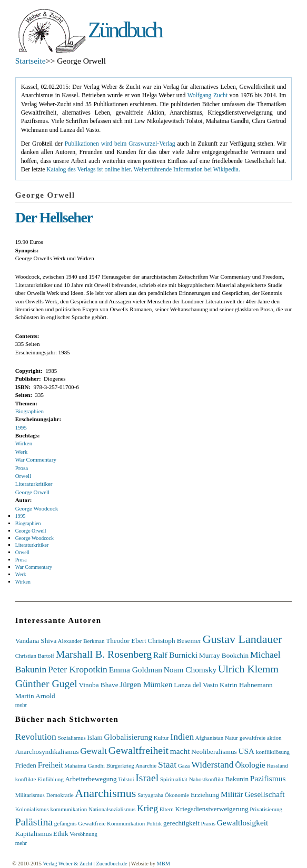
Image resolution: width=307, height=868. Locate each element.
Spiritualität (174, 779)
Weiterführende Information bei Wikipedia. (187, 170)
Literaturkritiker (34, 484)
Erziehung (205, 795)
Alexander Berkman (81, 641)
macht (180, 751)
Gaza (184, 765)
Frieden (26, 765)
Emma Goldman (136, 670)
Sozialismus (72, 738)
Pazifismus (268, 778)
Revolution (36, 737)
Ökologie (250, 765)
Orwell (23, 476)
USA (246, 751)
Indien (182, 737)
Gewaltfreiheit (138, 750)
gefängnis (66, 823)
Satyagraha (150, 795)
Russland (277, 765)
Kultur (161, 738)
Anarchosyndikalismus (47, 752)
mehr (21, 704)
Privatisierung (266, 809)
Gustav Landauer (242, 639)
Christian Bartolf (35, 656)
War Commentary (36, 459)
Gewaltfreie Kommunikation (111, 823)
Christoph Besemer (175, 641)
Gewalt (93, 751)
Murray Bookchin (224, 655)
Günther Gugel (46, 683)
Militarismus (30, 795)
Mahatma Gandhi (85, 765)
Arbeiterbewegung (91, 779)
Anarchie (146, 765)
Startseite (31, 61)
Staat (167, 764)
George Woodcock (37, 508)
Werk (22, 452)
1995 (21, 427)
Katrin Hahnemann (246, 685)
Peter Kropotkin (78, 669)
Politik (154, 823)
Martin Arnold (35, 696)
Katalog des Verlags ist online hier (88, 170)
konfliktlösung (273, 752)
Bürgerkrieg (120, 765)
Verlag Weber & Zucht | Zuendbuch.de (85, 864)
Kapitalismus (34, 834)
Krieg (147, 808)
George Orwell (32, 492)
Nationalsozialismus (112, 809)
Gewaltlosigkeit (242, 823)
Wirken (24, 443)
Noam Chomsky (190, 670)
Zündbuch (125, 30)
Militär (232, 794)
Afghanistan (209, 738)
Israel (147, 778)
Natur (231, 738)
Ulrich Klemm (248, 669)
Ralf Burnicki (175, 655)
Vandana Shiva (36, 641)
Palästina (34, 822)
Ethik (61, 834)
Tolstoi (126, 779)
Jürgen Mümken (146, 684)
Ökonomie (177, 795)
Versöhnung (83, 834)
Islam (95, 737)
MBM (163, 864)
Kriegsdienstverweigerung (211, 809)
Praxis (209, 823)
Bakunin (237, 779)
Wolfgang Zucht (208, 95)
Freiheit (51, 765)
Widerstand (212, 764)
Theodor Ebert (126, 641)
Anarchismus (105, 793)
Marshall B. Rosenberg (104, 654)
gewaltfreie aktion (261, 738)
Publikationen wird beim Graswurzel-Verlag (120, 144)
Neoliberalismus (214, 752)
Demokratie (60, 795)
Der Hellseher (54, 217)
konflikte (26, 779)
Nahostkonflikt (206, 779)
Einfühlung (51, 779)
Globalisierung (128, 737)
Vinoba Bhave (99, 685)
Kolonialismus (32, 809)
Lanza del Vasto (196, 685)
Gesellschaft (264, 794)
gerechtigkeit (181, 823)
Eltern (167, 809)
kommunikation (69, 809)
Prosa (22, 468)
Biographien (29, 411)
